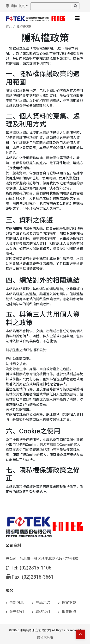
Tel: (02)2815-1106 (29, 568)
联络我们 (43, 612)
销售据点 (69, 612)
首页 (9, 26)
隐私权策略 (45, 637)
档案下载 (69, 603)
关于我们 (17, 612)
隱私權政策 (24, 26)
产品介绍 (43, 603)
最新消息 (17, 603)
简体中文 (15, 6)
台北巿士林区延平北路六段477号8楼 (49, 559)
